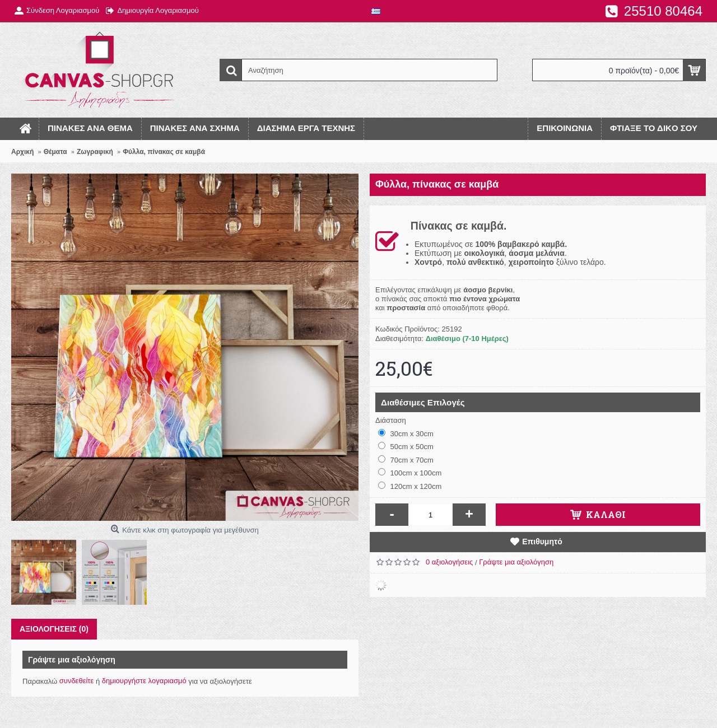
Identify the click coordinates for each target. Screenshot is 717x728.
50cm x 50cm (406, 446)
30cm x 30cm (406, 433)
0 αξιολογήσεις (449, 562)
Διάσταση (391, 420)
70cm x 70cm (406, 460)
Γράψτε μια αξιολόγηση (516, 562)
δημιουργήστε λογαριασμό (144, 681)
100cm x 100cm (410, 473)
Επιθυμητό (542, 542)
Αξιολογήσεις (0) (54, 629)
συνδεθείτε (77, 681)
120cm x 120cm (410, 486)
